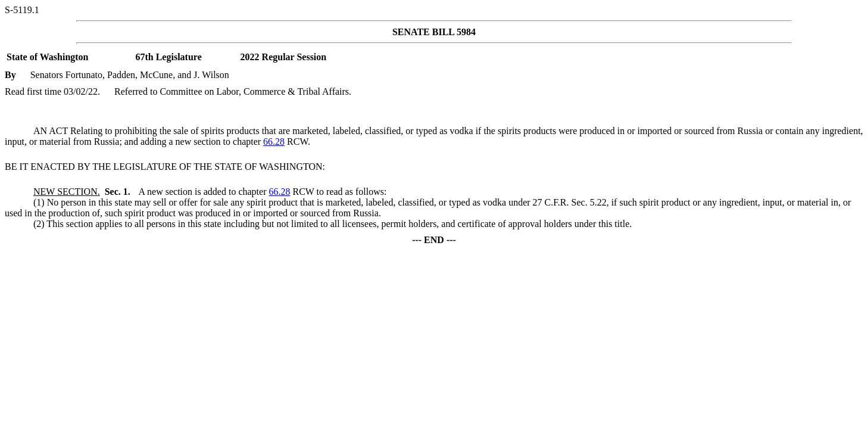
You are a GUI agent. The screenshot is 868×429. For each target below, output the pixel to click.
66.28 (274, 142)
